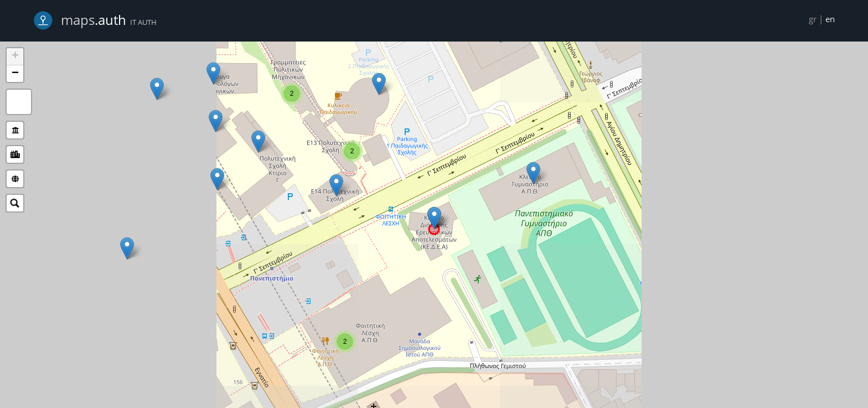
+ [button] (15, 56)
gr (813, 19)
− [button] (15, 74)
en (830, 19)
